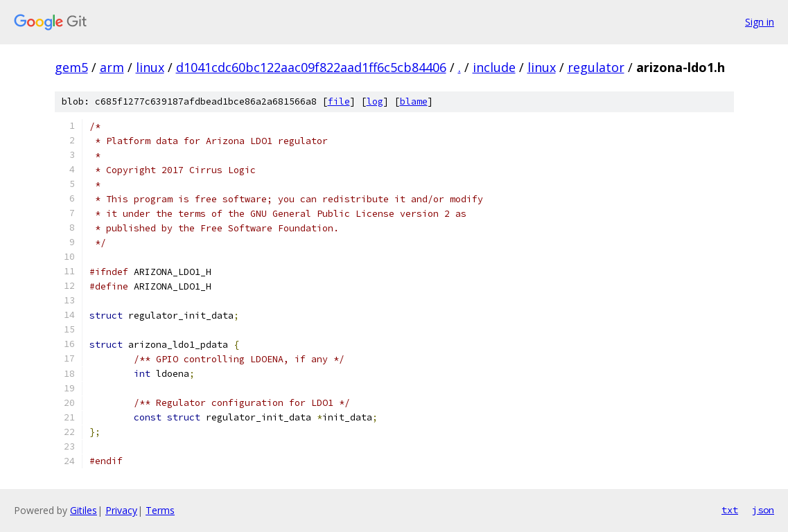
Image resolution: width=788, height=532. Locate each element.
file (339, 101)
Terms (160, 510)
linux (150, 67)
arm (112, 67)
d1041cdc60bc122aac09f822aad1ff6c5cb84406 (311, 67)
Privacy (121, 510)
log (375, 101)
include (494, 67)
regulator (596, 67)
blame (414, 101)
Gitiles (84, 510)
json (763, 510)
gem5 (71, 67)
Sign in (760, 22)
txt (730, 510)
